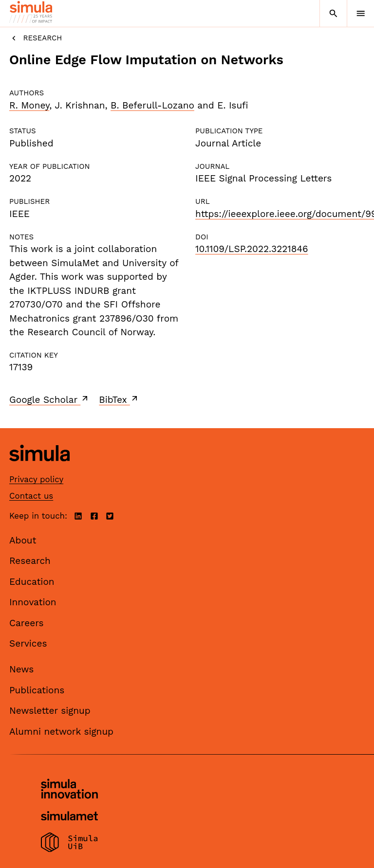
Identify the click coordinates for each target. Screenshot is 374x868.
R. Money (29, 105)
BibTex (119, 399)
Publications (37, 690)
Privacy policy (36, 479)
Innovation (33, 602)
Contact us (31, 496)
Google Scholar (49, 399)
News (21, 669)
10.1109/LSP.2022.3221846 (252, 249)
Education (32, 582)
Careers (27, 623)
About (23, 540)
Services (28, 643)
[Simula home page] (39, 468)
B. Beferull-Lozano (152, 105)
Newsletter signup (50, 711)
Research (36, 38)
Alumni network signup (61, 732)
